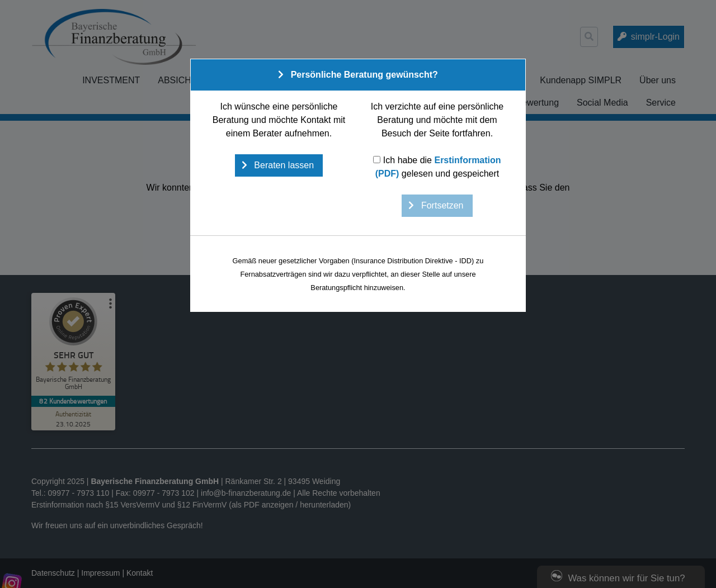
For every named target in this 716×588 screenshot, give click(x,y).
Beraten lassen (283, 165)
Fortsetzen (441, 205)
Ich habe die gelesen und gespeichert (437, 167)
